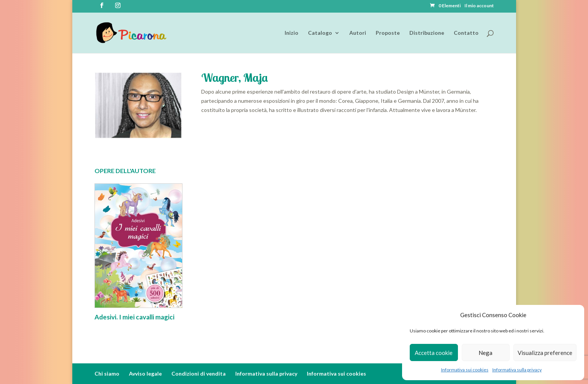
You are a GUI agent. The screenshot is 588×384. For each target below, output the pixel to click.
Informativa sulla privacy (517, 370)
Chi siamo (107, 373)
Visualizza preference (545, 353)
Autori (358, 33)
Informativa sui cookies (465, 370)
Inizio (292, 33)
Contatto (466, 33)
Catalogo (320, 33)
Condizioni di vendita (199, 373)
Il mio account (479, 6)
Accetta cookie (434, 353)
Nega (485, 353)
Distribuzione (427, 33)
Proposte (388, 33)
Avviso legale (145, 373)
